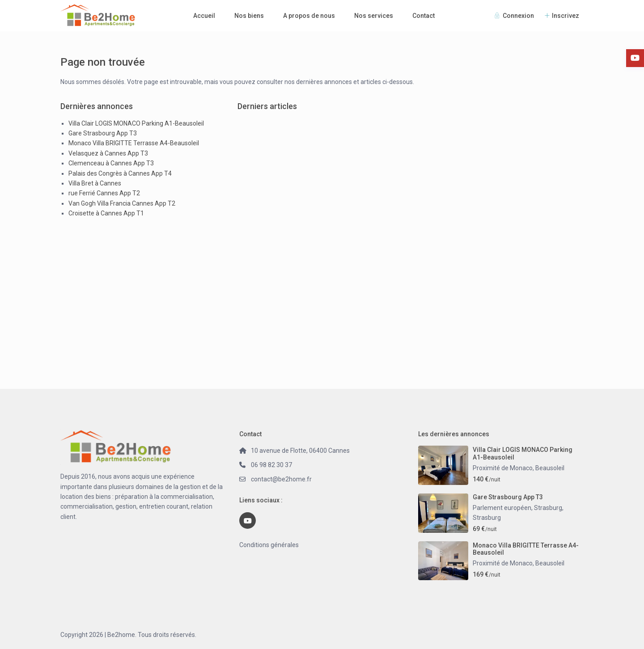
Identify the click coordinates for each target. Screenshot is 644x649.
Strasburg (487, 518)
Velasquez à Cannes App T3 (108, 153)
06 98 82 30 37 (271, 465)
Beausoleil (550, 468)
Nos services (374, 16)
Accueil (204, 16)
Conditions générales (269, 545)
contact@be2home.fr (281, 479)
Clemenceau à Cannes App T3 (111, 163)
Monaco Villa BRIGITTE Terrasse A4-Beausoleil (134, 143)
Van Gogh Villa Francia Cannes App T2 (122, 203)
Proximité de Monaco (503, 468)
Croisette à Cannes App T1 (106, 213)
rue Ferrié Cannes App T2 (104, 193)
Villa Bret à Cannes (95, 183)
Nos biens (249, 16)
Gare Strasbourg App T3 (103, 133)
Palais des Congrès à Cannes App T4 (120, 173)
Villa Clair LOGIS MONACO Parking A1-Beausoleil (136, 123)
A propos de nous (309, 16)
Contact (424, 16)
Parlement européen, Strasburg (517, 508)
